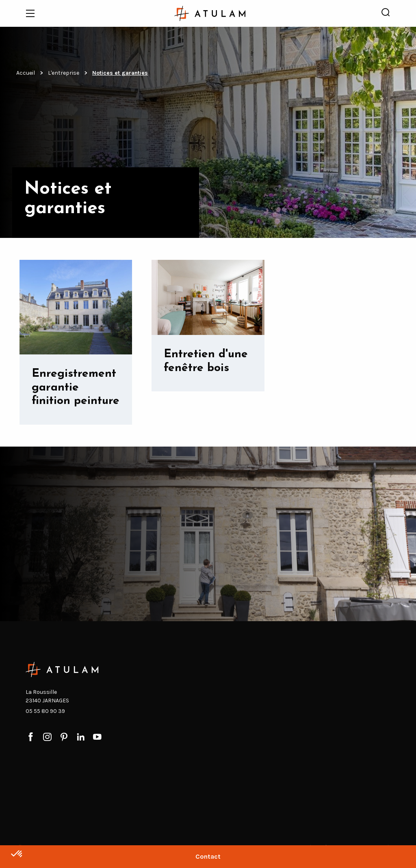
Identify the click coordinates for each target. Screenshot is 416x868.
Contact (208, 856)
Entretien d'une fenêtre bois (206, 361)
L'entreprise (64, 73)
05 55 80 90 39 (45, 711)
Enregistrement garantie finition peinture (76, 388)
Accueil (26, 73)
